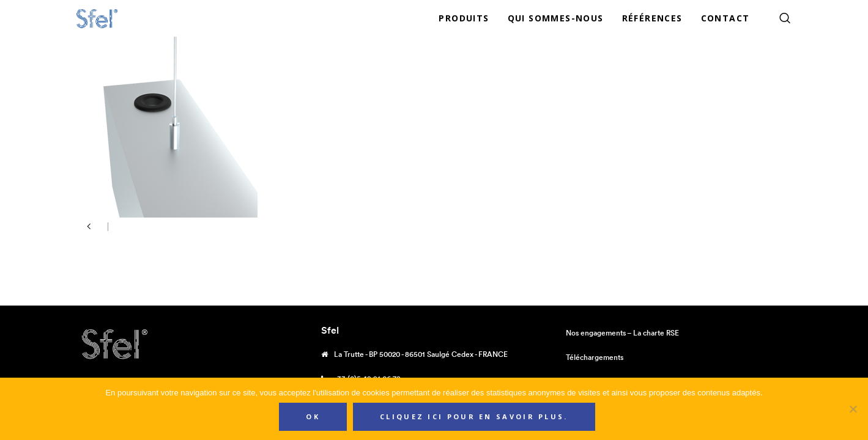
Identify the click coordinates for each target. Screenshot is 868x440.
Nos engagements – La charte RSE (622, 333)
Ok (313, 416)
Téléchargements (595, 357)
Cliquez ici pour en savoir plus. (474, 416)
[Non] (853, 409)
